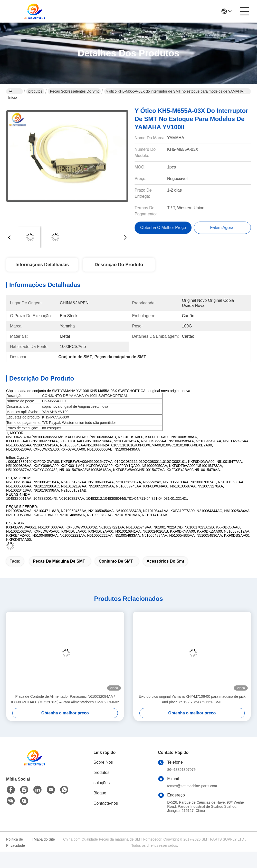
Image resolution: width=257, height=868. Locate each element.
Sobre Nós (103, 762)
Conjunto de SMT (116, 561)
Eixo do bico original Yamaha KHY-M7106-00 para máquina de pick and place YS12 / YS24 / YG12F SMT (192, 699)
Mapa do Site (44, 839)
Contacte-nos (106, 803)
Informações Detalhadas (42, 265)
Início (12, 92)
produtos (35, 91)
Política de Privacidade (16, 842)
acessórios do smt (165, 561)
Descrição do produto (119, 265)
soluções (102, 783)
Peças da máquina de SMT (59, 561)
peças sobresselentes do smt (74, 91)
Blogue (100, 793)
